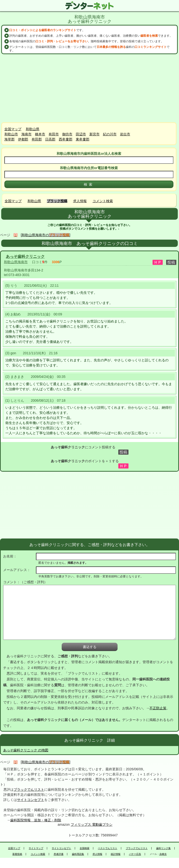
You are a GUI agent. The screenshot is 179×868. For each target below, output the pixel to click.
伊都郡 (23, 139)
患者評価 (59, 854)
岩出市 (125, 134)
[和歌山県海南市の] (46, 235)
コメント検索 (103, 201)
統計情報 (116, 854)
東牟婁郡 (83, 139)
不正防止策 (158, 708)
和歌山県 (33, 129)
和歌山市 (11, 134)
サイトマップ (36, 848)
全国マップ (13, 129)
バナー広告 (135, 854)
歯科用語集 (78, 854)
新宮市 (94, 134)
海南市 (26, 134)
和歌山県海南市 (16, 262)
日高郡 (50, 139)
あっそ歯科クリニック (25, 256)
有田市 (54, 134)
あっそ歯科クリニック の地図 (26, 750)
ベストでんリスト (108, 848)
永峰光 (163, 854)
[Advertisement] (90, 88)
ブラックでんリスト (29, 790)
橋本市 (40, 134)
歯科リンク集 (163, 848)
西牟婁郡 (66, 139)
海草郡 (9, 139)
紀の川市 (110, 134)
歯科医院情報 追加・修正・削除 (36, 820)
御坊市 (67, 134)
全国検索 (85, 848)
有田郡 (37, 139)
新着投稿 (17, 854)
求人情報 (80, 201)
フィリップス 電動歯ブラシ (92, 825)
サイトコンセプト (31, 800)
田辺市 (81, 134)
